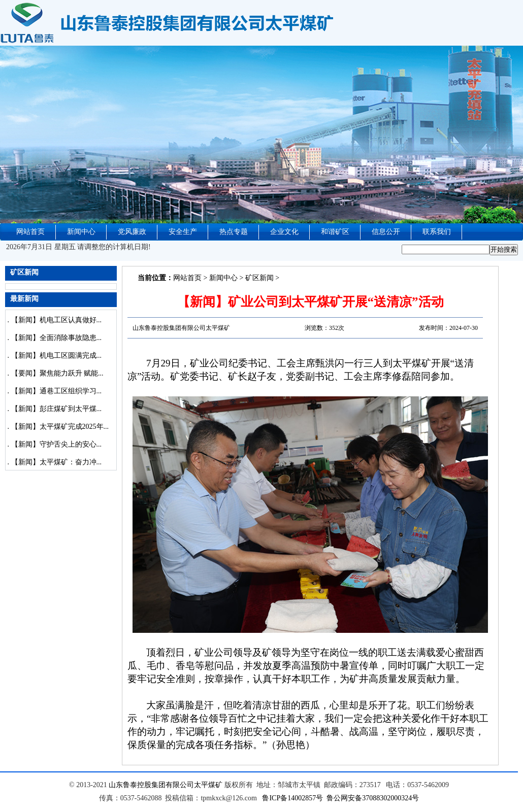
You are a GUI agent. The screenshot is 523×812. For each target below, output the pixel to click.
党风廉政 (132, 232)
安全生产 (183, 232)
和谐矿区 (335, 232)
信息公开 (386, 232)
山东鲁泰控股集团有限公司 (151, 785)
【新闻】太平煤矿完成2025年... (60, 427)
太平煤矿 (208, 785)
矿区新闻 (259, 278)
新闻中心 (81, 232)
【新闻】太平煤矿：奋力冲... (57, 462)
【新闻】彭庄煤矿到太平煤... (57, 409)
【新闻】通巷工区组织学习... (57, 391)
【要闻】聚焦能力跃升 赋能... (57, 373)
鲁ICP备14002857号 (292, 798)
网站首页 (30, 232)
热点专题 (234, 232)
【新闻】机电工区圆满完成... (57, 356)
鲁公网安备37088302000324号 (373, 798)
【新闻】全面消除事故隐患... (57, 338)
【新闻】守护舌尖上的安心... (57, 444)
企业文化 (284, 232)
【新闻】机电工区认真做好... (57, 320)
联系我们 (437, 232)
